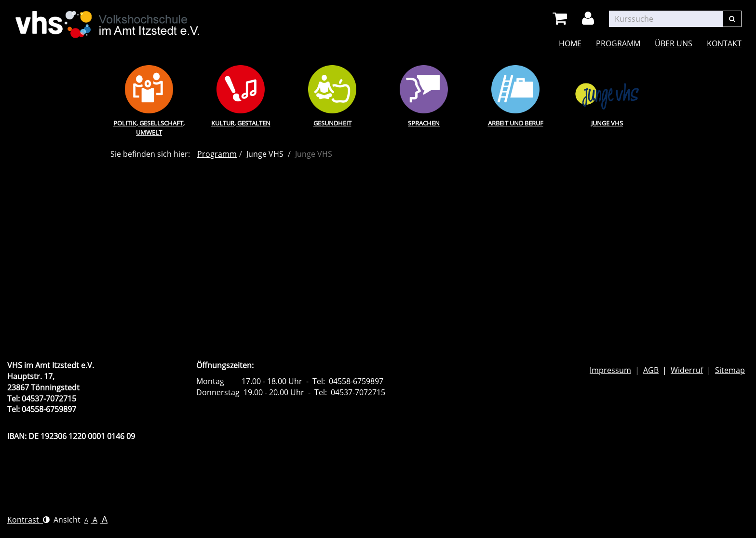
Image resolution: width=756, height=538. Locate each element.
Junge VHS (607, 123)
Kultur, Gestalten (241, 123)
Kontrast (28, 520)
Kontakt (724, 43)
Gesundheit (332, 123)
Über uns (674, 43)
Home (570, 43)
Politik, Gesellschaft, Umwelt (149, 128)
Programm (618, 43)
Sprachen (424, 123)
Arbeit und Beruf (516, 123)
